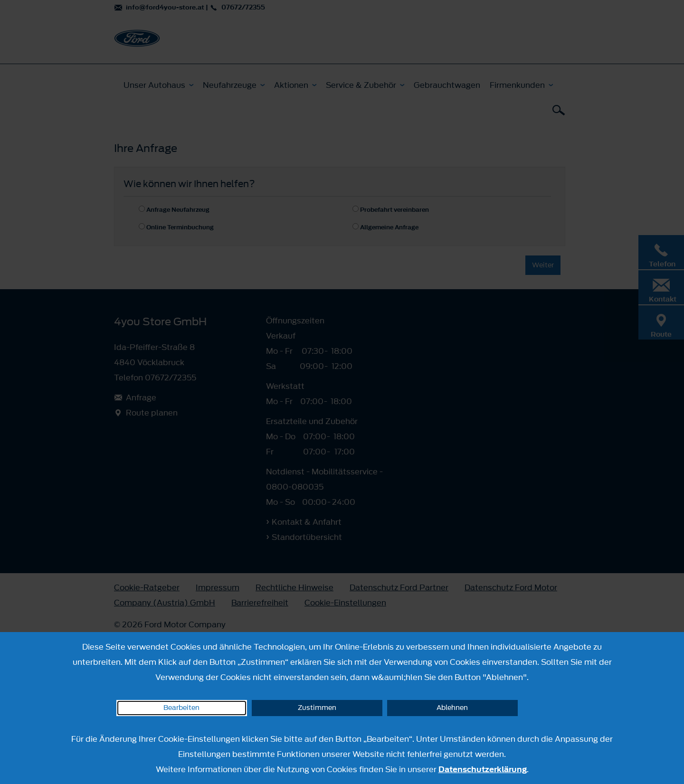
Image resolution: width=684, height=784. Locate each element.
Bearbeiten (181, 708)
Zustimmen (317, 708)
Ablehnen (452, 708)
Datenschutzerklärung (483, 769)
